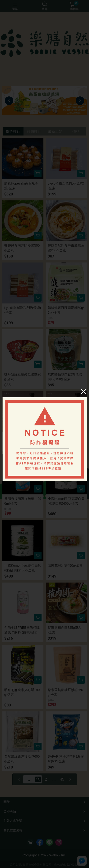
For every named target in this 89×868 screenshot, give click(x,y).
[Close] (84, 391)
